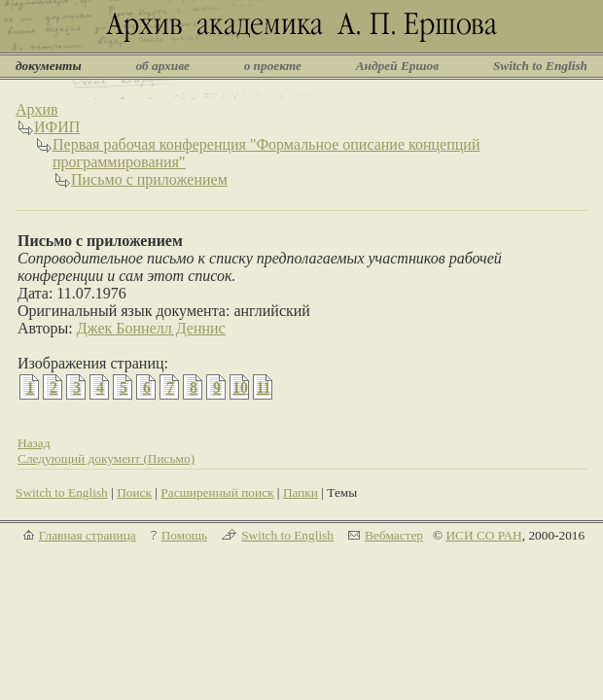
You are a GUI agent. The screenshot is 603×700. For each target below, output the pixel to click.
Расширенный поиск (217, 492)
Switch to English (540, 66)
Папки (301, 492)
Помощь (184, 535)
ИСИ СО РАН (483, 535)
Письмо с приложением (149, 179)
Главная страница (88, 535)
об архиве (162, 66)
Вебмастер (394, 535)
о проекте (273, 66)
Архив (37, 109)
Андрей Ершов (398, 66)
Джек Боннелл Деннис (151, 328)
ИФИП (57, 127)
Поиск (134, 492)
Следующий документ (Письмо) (106, 458)
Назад (34, 443)
